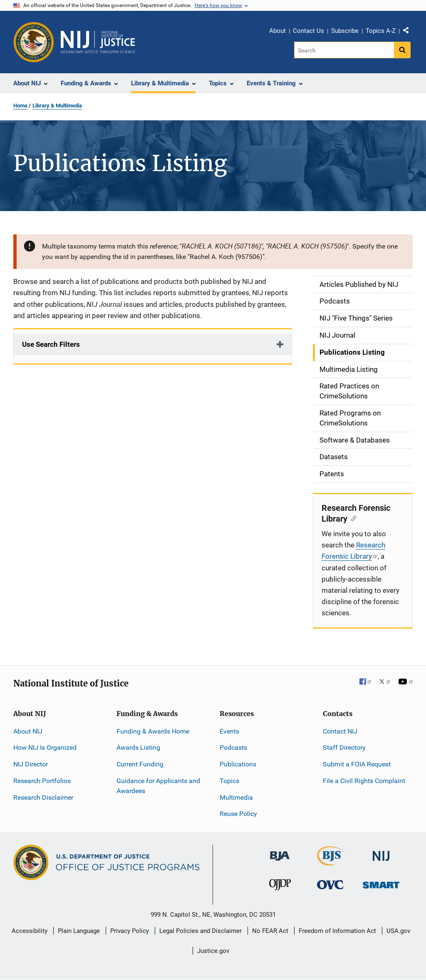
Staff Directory (344, 747)
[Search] (345, 50)
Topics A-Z (381, 31)
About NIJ (28, 731)
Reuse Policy (238, 814)
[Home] (98, 42)
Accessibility (30, 931)
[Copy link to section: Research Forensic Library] (352, 518)
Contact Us (308, 31)
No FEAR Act (270, 931)
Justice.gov (213, 951)
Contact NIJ (340, 731)
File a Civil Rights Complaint (364, 781)
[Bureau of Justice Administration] (280, 852)
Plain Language (79, 931)
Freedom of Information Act (337, 931)
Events (229, 731)
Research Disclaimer (43, 797)
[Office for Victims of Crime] (330, 884)
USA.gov (398, 931)
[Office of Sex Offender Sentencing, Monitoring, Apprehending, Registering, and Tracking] (381, 883)
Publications (238, 764)
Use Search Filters (51, 344)
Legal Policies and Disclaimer (201, 931)
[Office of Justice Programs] (34, 42)
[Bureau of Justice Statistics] (331, 862)
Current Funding (140, 764)
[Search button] (402, 50)
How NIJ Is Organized (45, 747)
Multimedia (236, 797)
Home (20, 106)
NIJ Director (31, 764)
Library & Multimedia (57, 106)
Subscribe (345, 31)
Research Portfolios (42, 781)
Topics (229, 781)
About (277, 31)
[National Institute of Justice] (381, 852)
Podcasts (233, 747)
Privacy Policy (130, 931)
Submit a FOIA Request (357, 764)
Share (409, 32)
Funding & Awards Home (153, 731)
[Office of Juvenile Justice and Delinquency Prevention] (280, 887)
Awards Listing (138, 747)
